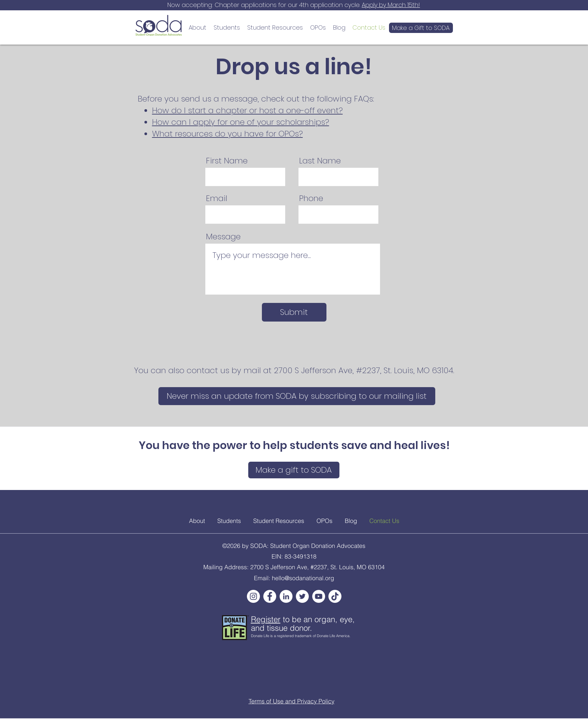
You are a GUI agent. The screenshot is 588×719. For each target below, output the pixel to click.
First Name (227, 161)
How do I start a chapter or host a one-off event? (247, 110)
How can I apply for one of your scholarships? (241, 122)
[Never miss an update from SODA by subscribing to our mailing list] (297, 396)
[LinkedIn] (286, 596)
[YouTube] (319, 596)
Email (217, 198)
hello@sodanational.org (303, 578)
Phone (311, 198)
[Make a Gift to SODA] (421, 28)
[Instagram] (253, 596)
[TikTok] (335, 596)
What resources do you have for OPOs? (227, 134)
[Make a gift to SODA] (294, 470)
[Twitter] (302, 596)
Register (266, 619)
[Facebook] (270, 596)
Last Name (320, 161)
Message (223, 237)
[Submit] (294, 312)
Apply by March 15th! (391, 5)
